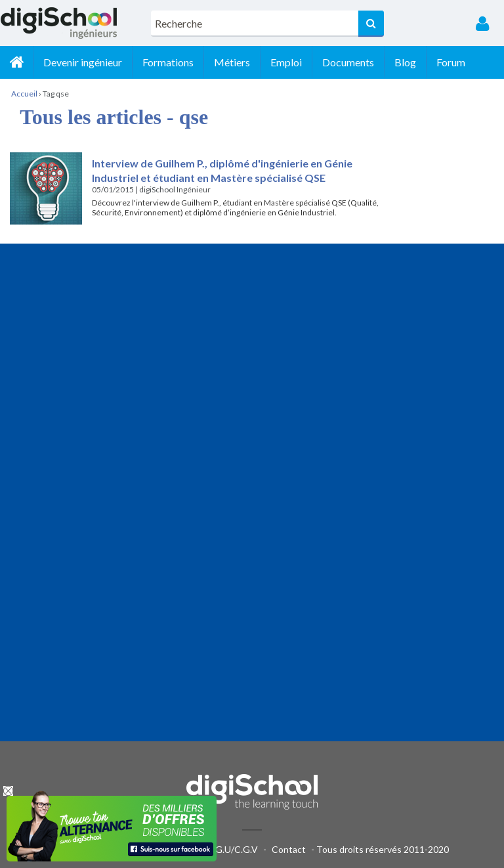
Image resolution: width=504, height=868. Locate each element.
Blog (405, 62)
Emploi (286, 62)
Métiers (232, 62)
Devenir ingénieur (83, 62)
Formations (168, 62)
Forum (451, 62)
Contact (289, 849)
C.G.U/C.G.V (232, 849)
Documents (348, 62)
